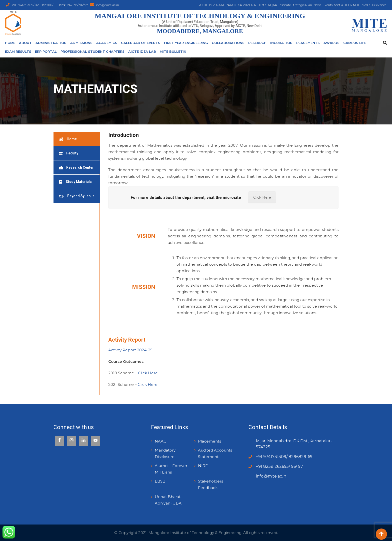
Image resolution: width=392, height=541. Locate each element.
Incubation (281, 43)
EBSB (160, 481)
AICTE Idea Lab (142, 51)
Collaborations (228, 43)
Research (257, 43)
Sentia (338, 5)
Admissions (81, 43)
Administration (51, 43)
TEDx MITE (352, 5)
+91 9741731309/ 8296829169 (284, 457)
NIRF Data (259, 5)
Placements (308, 43)
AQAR (272, 5)
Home (10, 43)
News (317, 5)
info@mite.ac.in (107, 5)
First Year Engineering (186, 43)
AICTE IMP (207, 5)
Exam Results (18, 51)
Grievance (379, 5)
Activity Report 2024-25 (131, 350)
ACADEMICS (107, 43)
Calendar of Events (141, 43)
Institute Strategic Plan (295, 5)
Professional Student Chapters (92, 51)
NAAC (221, 5)
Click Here (262, 197)
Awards (331, 43)
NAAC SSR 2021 (238, 5)
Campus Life (355, 43)
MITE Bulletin (173, 51)
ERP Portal (46, 51)
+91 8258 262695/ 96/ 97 (279, 466)
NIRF (203, 466)
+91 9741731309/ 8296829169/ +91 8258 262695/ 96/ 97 (50, 5)
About (25, 43)
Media (366, 5)
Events (328, 5)
